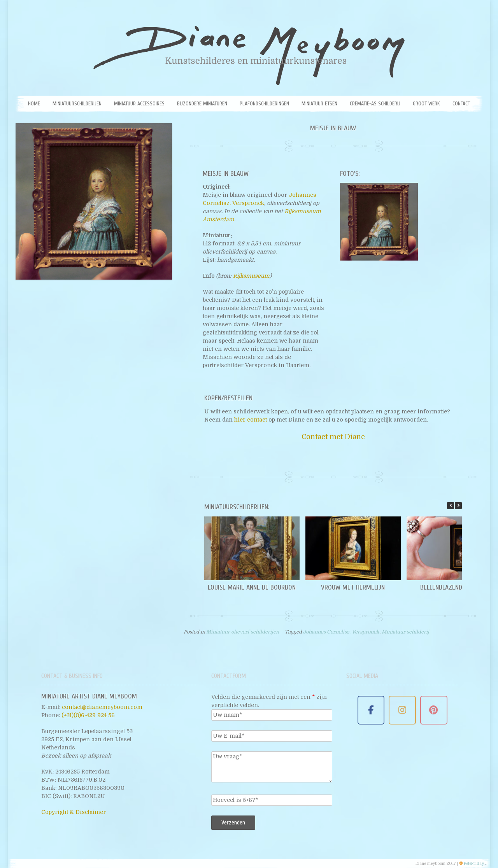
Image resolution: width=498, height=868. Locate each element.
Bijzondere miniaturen (202, 104)
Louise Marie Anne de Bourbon (252, 587)
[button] (458, 506)
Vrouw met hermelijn (353, 587)
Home (34, 104)
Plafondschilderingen (264, 104)
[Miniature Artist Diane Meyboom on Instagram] (402, 710)
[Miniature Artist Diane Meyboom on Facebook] (371, 710)
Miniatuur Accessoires (139, 104)
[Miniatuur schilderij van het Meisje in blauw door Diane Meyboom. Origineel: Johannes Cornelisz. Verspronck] (379, 222)
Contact (461, 104)
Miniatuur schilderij (405, 632)
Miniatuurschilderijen (77, 104)
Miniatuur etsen (319, 104)
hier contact (251, 420)
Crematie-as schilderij (375, 104)
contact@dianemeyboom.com (102, 707)
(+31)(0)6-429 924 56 (88, 715)
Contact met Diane (333, 437)
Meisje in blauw (333, 128)
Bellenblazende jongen (454, 587)
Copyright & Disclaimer (74, 812)
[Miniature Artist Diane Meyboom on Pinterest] (434, 710)
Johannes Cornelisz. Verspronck (341, 632)
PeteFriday (474, 864)
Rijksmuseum (251, 276)
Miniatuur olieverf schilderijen (243, 632)
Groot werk (426, 104)
